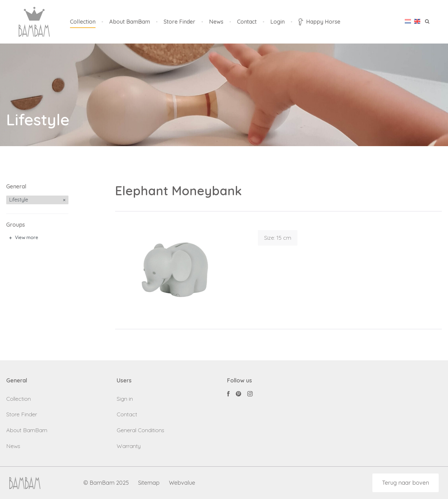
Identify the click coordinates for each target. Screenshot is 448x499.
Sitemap (149, 483)
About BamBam (130, 22)
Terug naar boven (406, 483)
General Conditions (140, 430)
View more (27, 237)
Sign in (125, 399)
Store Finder (180, 22)
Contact (247, 22)
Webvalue (182, 483)
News (216, 22)
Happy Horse (319, 22)
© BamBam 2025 (106, 483)
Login (278, 22)
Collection (83, 22)
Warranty (129, 446)
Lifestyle (19, 200)
